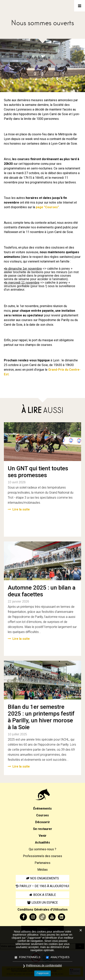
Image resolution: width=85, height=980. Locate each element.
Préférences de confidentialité (44, 965)
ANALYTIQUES (60, 957)
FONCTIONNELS (30, 957)
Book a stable (45, 895)
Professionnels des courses (42, 856)
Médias (42, 870)
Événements (42, 809)
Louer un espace (45, 903)
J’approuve (43, 973)
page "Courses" (47, 207)
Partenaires (42, 863)
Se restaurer (43, 829)
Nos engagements (45, 878)
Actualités (42, 842)
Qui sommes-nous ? (42, 849)
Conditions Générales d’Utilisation (42, 910)
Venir (43, 836)
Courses (42, 815)
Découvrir (43, 822)
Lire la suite (19, 509)
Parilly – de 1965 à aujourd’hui (44, 886)
